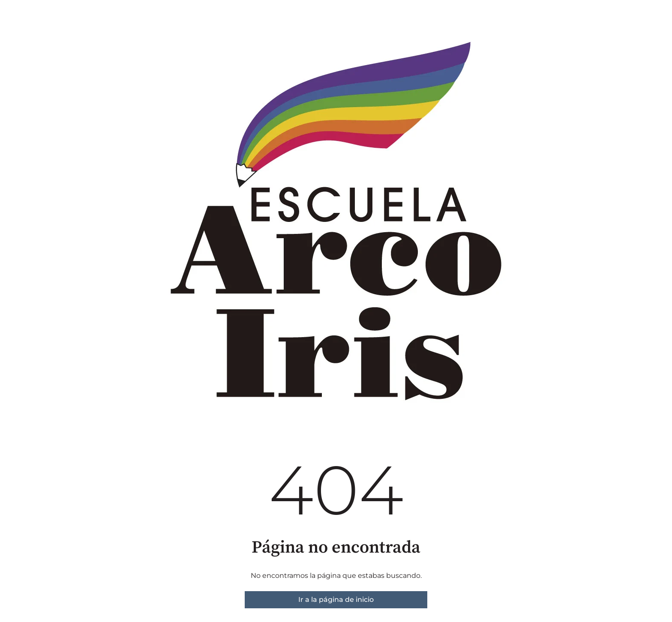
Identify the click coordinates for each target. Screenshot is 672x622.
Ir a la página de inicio (336, 600)
